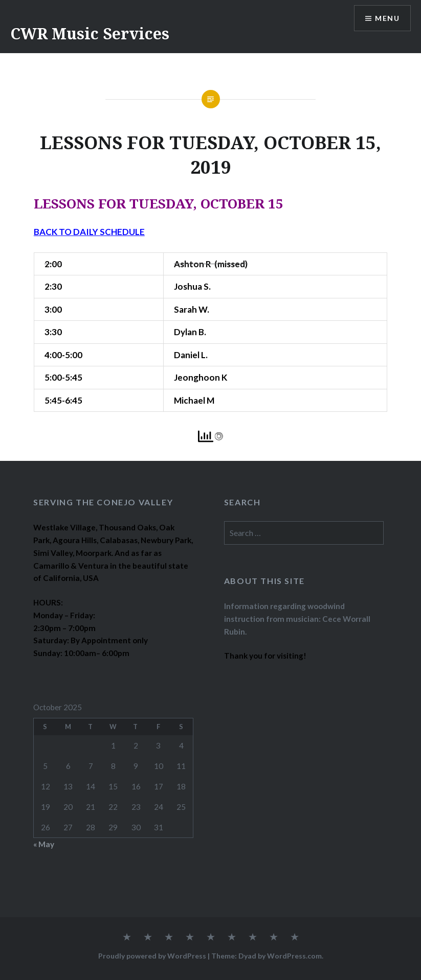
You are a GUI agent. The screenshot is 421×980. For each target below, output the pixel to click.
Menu (387, 18)
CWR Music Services (90, 33)
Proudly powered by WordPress (152, 956)
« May (44, 844)
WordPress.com (294, 956)
